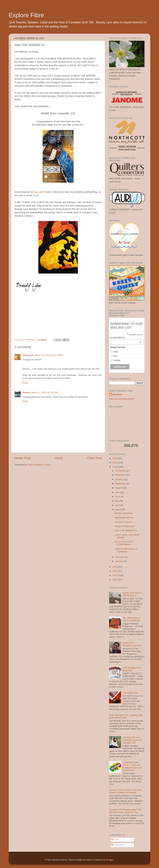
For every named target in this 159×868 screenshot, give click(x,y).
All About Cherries (124, 522)
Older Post (94, 458)
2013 (115, 467)
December (121, 471)
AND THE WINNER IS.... (127, 531)
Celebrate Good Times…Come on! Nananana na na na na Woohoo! (132, 766)
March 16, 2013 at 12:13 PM (49, 355)
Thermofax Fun (130, 693)
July (118, 492)
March (119, 510)
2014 (115, 463)
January (119, 561)
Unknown (117, 394)
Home (59, 458)
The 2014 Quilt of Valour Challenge (131, 619)
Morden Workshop (124, 513)
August (119, 488)
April (118, 505)
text (115, 356)
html (116, 352)
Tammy (26, 392)
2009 (115, 580)
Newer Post (23, 458)
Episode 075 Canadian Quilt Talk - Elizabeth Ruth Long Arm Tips (126, 811)
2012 (115, 567)
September (121, 484)
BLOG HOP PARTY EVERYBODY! (124, 543)
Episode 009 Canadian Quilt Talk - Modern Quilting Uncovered (126, 791)
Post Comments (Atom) (40, 465)
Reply (25, 383)
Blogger (110, 860)
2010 (115, 575)
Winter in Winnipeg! (124, 526)
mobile (117, 360)
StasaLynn (28, 355)
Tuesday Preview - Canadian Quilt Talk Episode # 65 (132, 740)
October (119, 479)
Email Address (126, 338)
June (118, 497)
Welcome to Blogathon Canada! (132, 644)
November (121, 475)
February (120, 557)
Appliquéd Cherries (124, 518)
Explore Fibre (26, 15)
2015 (115, 458)
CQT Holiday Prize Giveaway (132, 669)
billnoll (90, 860)
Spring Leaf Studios (41, 192)
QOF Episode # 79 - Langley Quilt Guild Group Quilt (126, 716)
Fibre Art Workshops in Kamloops (126, 550)
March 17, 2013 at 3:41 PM (44, 392)
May (118, 501)
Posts (115, 840)
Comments (118, 845)
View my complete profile (121, 399)
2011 (115, 571)
